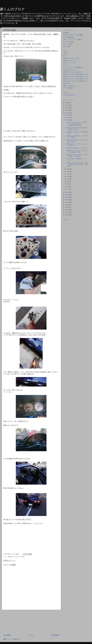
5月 (68, 179)
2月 (68, 187)
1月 (68, 189)
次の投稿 (7, 635)
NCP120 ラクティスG (70, 61)
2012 (67, 215)
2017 (67, 202)
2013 (67, 212)
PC (64, 33)
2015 (67, 207)
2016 (67, 205)
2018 (67, 200)
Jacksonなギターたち (70, 70)
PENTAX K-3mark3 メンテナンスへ (77, 148)
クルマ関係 (67, 37)
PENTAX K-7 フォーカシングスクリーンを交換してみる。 (77, 151)
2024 (67, 108)
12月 (68, 115)
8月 (68, 171)
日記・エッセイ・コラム (71, 40)
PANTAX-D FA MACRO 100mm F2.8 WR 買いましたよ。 (77, 129)
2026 (67, 103)
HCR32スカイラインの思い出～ (73, 72)
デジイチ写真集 (68, 88)
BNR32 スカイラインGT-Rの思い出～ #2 (75, 77)
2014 (67, 210)
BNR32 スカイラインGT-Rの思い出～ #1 (75, 74)
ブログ (65, 54)
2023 (67, 110)
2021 (67, 192)
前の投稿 (55, 635)
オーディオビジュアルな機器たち (73, 68)
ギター (65, 46)
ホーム (31, 635)
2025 (67, 105)
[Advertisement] (31, 622)
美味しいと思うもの (69, 86)
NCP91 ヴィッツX (69, 63)
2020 (67, 195)
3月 (68, 184)
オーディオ (67, 42)
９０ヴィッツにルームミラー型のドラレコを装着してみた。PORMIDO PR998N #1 (77, 124)
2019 (67, 197)
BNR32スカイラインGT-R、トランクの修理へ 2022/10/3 (78, 155)
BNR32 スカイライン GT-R (16, 557)
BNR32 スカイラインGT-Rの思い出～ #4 (75, 81)
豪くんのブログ (12, 9)
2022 (67, 113)
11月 (68, 117)
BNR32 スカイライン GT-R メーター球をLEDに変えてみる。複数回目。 (77, 164)
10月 (68, 120)
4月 (68, 182)
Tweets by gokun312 (69, 95)
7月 (68, 174)
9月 (68, 169)
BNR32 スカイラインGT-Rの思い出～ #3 (75, 79)
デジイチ (66, 44)
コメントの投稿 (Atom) (14, 639)
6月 (68, 177)
